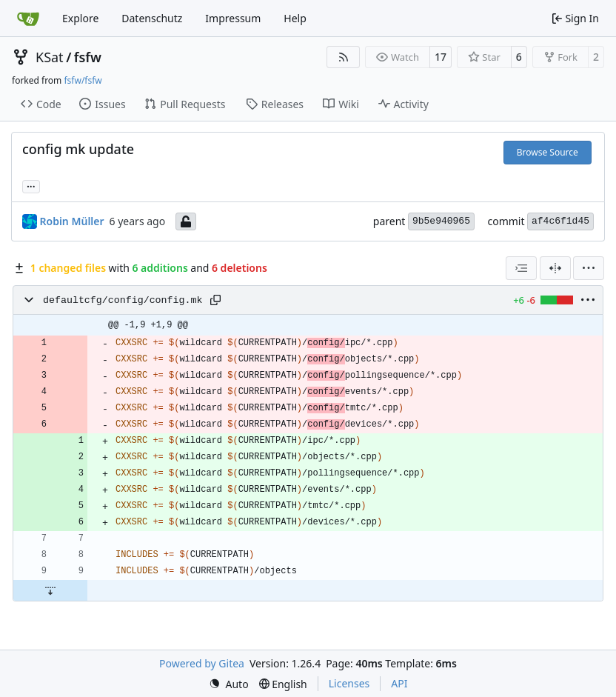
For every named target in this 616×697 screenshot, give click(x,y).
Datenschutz (152, 18)
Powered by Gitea (202, 663)
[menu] (589, 268)
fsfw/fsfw (83, 80)
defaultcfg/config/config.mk (123, 300)
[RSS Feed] (344, 57)
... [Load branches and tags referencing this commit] (31, 185)
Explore (80, 18)
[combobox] (521, 268)
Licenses (349, 683)
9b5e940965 (441, 221)
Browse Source (548, 152)
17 (441, 57)
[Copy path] (215, 300)
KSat (50, 57)
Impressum (233, 18)
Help (295, 18)
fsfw (88, 57)
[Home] (28, 19)
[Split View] (555, 268)
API (399, 683)
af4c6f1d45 (560, 221)
